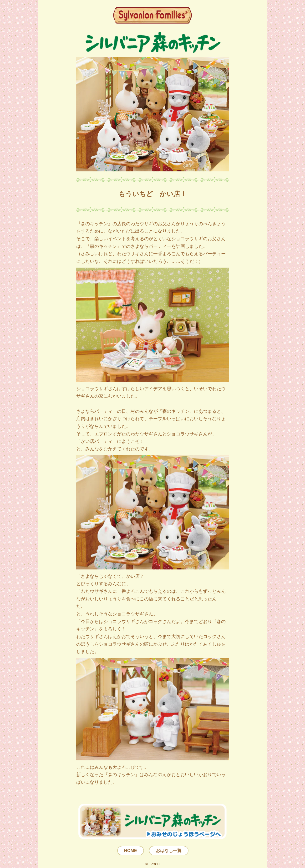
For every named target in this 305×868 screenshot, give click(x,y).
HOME (131, 851)
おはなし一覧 (169, 851)
